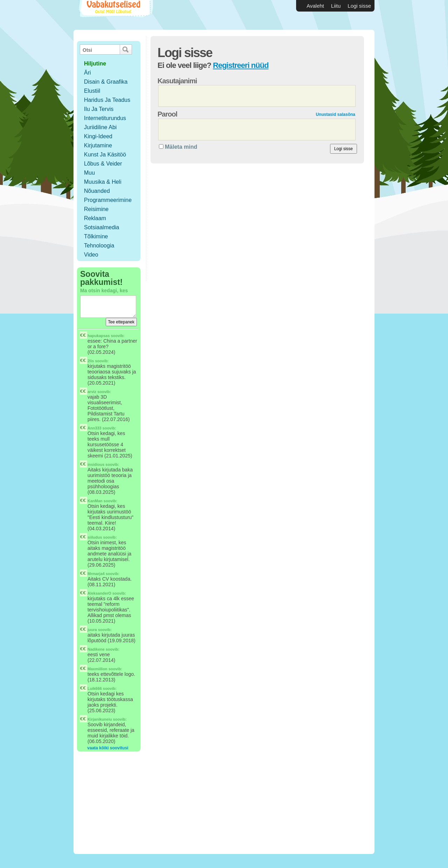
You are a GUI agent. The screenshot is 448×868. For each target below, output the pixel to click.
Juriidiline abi (100, 127)
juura (92, 630)
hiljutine (95, 64)
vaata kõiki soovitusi (108, 748)
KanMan (95, 501)
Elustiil (92, 91)
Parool (167, 114)
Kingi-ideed (98, 136)
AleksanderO (99, 593)
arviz (92, 392)
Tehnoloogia (99, 246)
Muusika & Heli (103, 182)
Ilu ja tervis (99, 109)
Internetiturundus (105, 118)
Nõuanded (97, 191)
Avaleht (315, 6)
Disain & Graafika (106, 82)
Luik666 (95, 688)
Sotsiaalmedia (102, 227)
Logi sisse (359, 6)
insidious (96, 464)
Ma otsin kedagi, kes (104, 290)
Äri (87, 73)
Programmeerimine (108, 200)
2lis (91, 361)
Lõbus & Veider (103, 164)
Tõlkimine (96, 236)
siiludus (95, 537)
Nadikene (96, 649)
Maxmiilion (97, 669)
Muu (89, 173)
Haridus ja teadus (107, 100)
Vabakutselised (115, 15)
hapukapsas (99, 336)
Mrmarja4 (96, 574)
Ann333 (94, 428)
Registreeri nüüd (241, 65)
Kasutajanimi (177, 81)
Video (91, 255)
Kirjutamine (98, 145)
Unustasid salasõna (335, 114)
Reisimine (96, 209)
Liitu (336, 6)
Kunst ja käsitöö (105, 155)
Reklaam (95, 218)
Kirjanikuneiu (100, 719)
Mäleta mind (181, 147)
